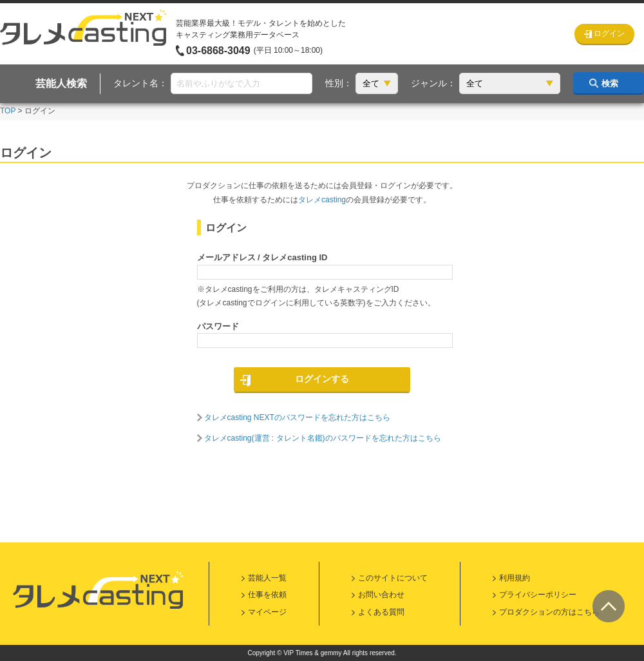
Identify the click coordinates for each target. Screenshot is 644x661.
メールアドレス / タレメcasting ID (262, 257)
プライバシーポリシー (538, 595)
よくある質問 (381, 612)
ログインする (322, 379)
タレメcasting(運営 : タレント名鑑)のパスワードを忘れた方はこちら (323, 438)
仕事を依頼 (267, 595)
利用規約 (515, 578)
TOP (8, 111)
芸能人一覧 (267, 578)
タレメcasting (322, 200)
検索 (610, 83)
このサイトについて (393, 578)
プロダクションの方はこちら (549, 612)
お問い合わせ (381, 595)
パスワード (218, 326)
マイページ (267, 612)
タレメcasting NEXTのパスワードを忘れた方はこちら (297, 417)
